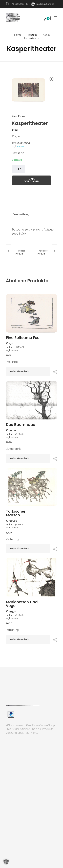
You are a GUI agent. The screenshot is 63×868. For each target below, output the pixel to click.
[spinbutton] (18, 169)
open (51, 79)
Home (18, 35)
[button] (21, 168)
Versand (21, 146)
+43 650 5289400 (19, 4)
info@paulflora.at (45, 4)
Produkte (32, 35)
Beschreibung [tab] (21, 214)
